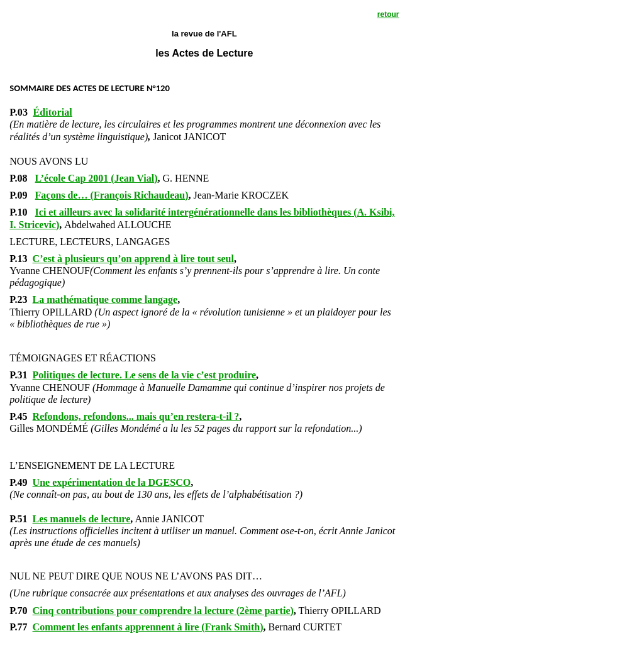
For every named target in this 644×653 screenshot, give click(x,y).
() (97, 178)
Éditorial (53, 112)
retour (388, 14)
